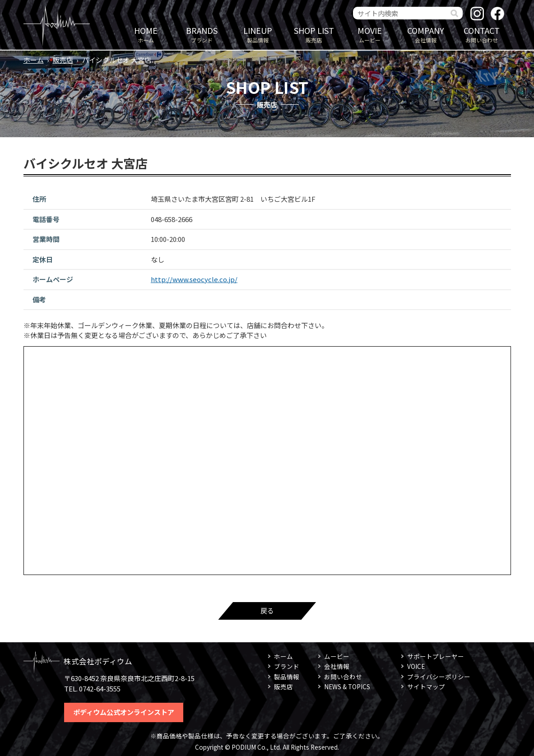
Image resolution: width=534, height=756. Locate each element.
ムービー (370, 34)
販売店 (314, 34)
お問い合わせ (482, 34)
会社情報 (426, 34)
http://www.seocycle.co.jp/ (194, 279)
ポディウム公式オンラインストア (124, 712)
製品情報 (258, 34)
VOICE (416, 666)
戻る (267, 610)
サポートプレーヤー (436, 656)
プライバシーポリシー (439, 677)
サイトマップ (426, 686)
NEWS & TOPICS (347, 686)
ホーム (146, 34)
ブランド (202, 34)
